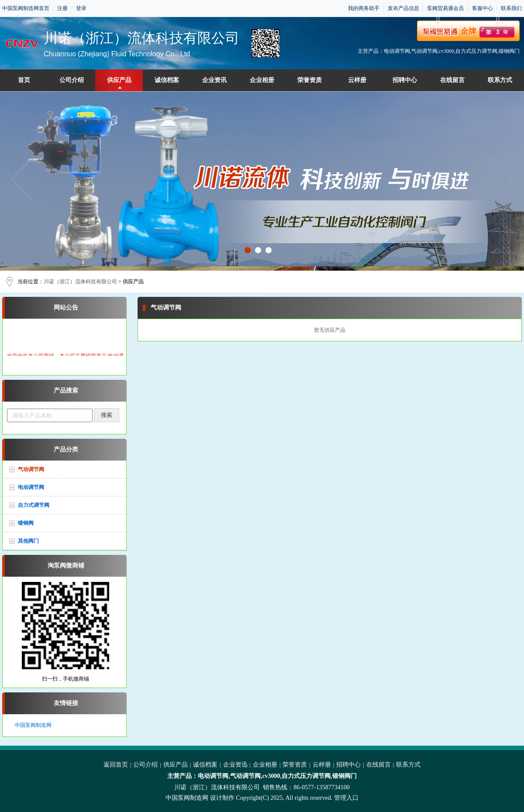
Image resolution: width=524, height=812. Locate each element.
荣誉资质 (310, 80)
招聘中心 (405, 80)
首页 (24, 80)
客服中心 (483, 8)
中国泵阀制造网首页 (26, 8)
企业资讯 (214, 80)
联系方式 (500, 80)
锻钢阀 (26, 523)
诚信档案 (167, 80)
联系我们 (511, 8)
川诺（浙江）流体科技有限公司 (80, 282)
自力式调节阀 (34, 505)
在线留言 (452, 80)
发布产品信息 (403, 8)
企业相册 (262, 80)
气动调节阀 (31, 469)
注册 (62, 8)
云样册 (357, 80)
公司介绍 (72, 80)
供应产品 (119, 80)
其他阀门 (28, 541)
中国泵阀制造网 (33, 725)
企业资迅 (235, 765)
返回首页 (116, 765)
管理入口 (346, 798)
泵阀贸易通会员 (445, 8)
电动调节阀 (31, 487)
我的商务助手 (364, 8)
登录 (81, 8)
